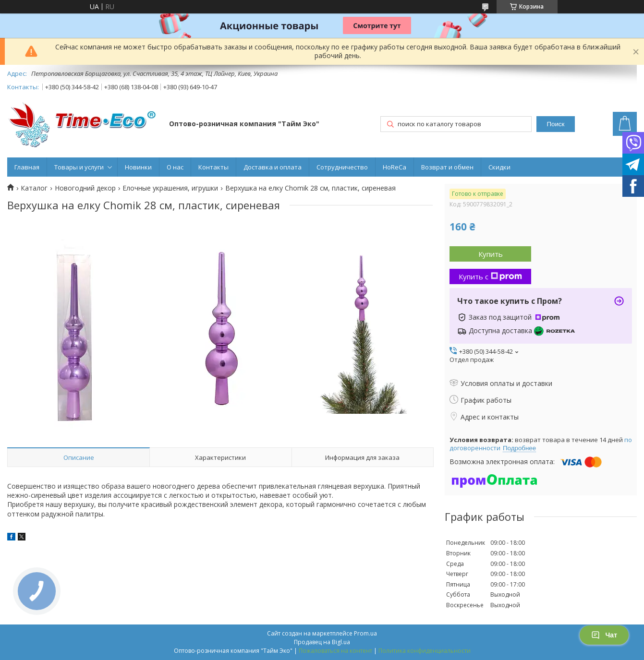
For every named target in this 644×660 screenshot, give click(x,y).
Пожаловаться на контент (335, 651)
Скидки (499, 167)
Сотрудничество (342, 167)
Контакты (213, 167)
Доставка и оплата (273, 167)
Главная (27, 167)
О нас (175, 167)
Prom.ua (365, 633)
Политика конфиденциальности (425, 651)
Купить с (490, 276)
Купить (491, 254)
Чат (604, 635)
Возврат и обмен (447, 167)
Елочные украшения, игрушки (170, 188)
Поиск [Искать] (555, 124)
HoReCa (395, 167)
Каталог (34, 188)
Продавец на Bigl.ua (322, 642)
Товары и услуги (79, 167)
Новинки (138, 167)
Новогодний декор (85, 188)
